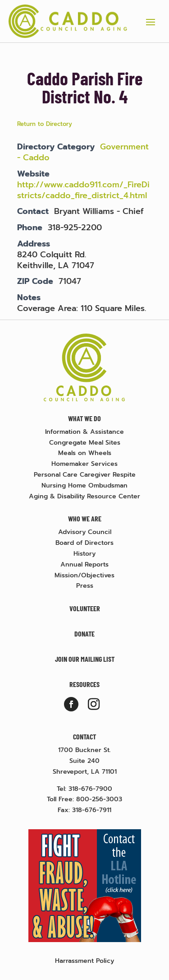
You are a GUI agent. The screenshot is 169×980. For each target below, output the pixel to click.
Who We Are (85, 518)
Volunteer (85, 608)
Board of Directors (84, 543)
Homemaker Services (84, 464)
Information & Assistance (84, 432)
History (84, 554)
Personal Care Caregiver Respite (85, 475)
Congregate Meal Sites (85, 443)
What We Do (84, 418)
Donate (84, 634)
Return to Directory (45, 124)
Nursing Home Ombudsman (84, 485)
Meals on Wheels (85, 453)
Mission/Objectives (84, 575)
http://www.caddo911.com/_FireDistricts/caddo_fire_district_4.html (83, 190)
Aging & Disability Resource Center (84, 496)
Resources (84, 684)
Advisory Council (85, 532)
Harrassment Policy (84, 961)
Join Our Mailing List (85, 659)
